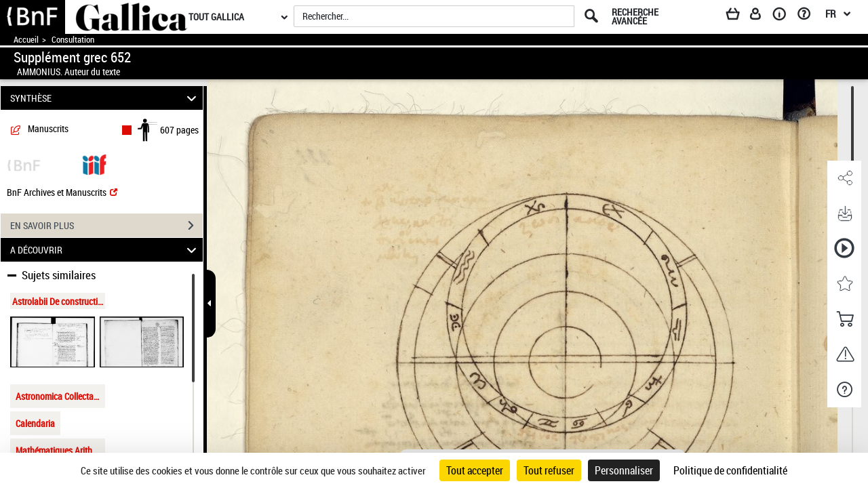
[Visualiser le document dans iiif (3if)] (94, 164)
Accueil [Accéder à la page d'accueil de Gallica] (26, 40)
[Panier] (739, 16)
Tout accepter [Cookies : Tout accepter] (475, 470)
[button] (844, 178)
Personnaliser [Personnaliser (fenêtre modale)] (624, 470)
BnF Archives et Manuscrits (62, 192)
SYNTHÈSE (105, 98)
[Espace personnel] (762, 16)
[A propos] (784, 16)
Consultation (73, 40)
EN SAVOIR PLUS (106, 226)
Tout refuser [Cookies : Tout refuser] (549, 470)
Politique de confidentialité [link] (730, 470)
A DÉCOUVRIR (105, 250)
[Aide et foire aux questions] (809, 16)
